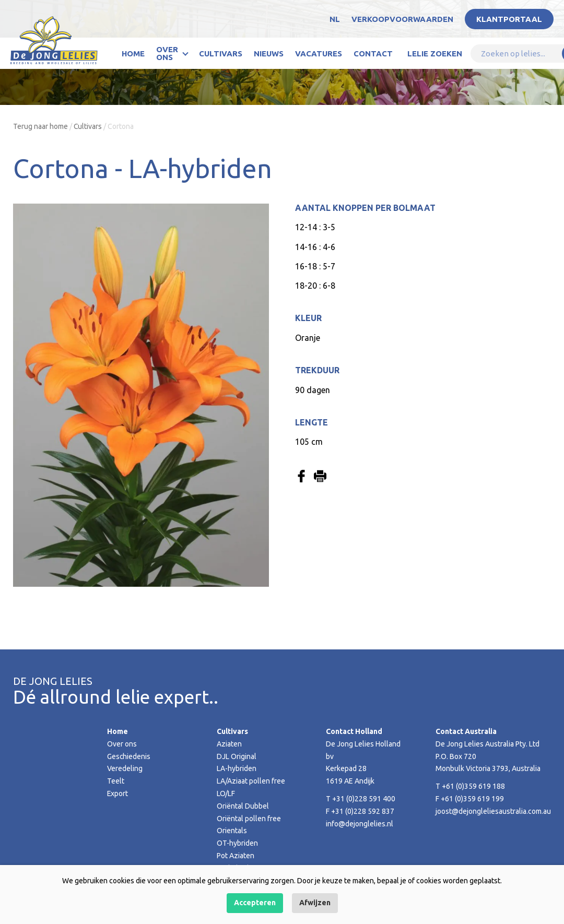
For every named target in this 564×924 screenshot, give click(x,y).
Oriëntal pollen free (249, 819)
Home (133, 54)
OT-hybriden (237, 843)
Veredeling (125, 768)
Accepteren (255, 903)
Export (118, 793)
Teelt (116, 781)
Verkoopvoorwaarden (402, 19)
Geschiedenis (129, 756)
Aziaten (229, 744)
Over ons (167, 53)
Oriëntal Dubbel (243, 806)
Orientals (232, 831)
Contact (373, 54)
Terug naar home (40, 126)
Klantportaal (509, 19)
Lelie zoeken (435, 54)
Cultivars (221, 54)
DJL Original (237, 756)
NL (335, 19)
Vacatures (319, 54)
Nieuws (269, 54)
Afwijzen (315, 903)
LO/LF (226, 793)
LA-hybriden (237, 768)
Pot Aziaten (236, 856)
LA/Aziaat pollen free (251, 781)
